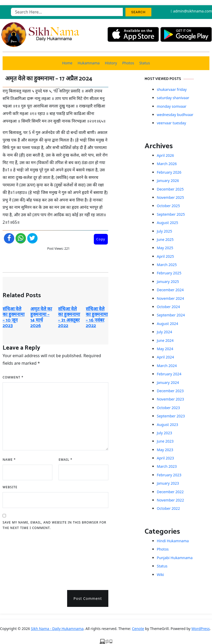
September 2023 (171, 416)
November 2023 (170, 399)
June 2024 (165, 340)
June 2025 (165, 239)
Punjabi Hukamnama (175, 558)
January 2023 (168, 483)
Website (10, 487)
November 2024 (170, 298)
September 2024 (171, 315)
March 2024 (167, 366)
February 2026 (169, 172)
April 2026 (165, 155)
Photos (128, 63)
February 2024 (169, 374)
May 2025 (165, 248)
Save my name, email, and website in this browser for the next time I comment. (54, 525)
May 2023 (165, 450)
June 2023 (165, 441)
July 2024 (164, 332)
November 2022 (170, 500)
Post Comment (88, 598)
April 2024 (165, 357)
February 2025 (169, 273)
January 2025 (168, 282)
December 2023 (170, 391)
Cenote (138, 629)
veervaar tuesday (171, 123)
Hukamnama (89, 63)
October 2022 (168, 508)
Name (9, 460)
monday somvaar (172, 106)
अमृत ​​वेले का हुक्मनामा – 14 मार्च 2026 (41, 318)
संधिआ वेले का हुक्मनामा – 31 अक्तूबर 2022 (69, 318)
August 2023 (167, 425)
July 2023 (164, 433)
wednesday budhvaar (175, 115)
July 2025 (164, 231)
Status (144, 63)
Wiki (160, 575)
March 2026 (167, 164)
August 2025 (167, 223)
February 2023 (169, 475)
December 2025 (170, 189)
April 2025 (165, 256)
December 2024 (170, 290)
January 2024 (168, 382)
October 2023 (168, 408)
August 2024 (167, 324)
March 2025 (167, 265)
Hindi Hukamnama (173, 541)
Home (67, 63)
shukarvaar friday (172, 89)
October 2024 (168, 307)
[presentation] (24, 558)
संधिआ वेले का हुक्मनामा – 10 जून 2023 (14, 318)
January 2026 (168, 181)
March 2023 (167, 466)
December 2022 (170, 492)
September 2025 (171, 214)
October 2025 (168, 206)
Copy (101, 239)
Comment (13, 377)
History (111, 63)
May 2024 (165, 349)
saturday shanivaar (173, 98)
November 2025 (170, 197)
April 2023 (165, 458)
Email (65, 460)
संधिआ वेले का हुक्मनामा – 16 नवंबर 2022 (97, 318)
